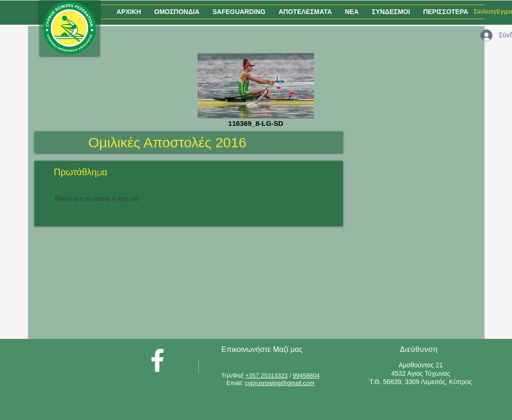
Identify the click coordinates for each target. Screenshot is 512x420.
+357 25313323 (267, 375)
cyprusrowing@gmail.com (280, 383)
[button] (177, 12)
